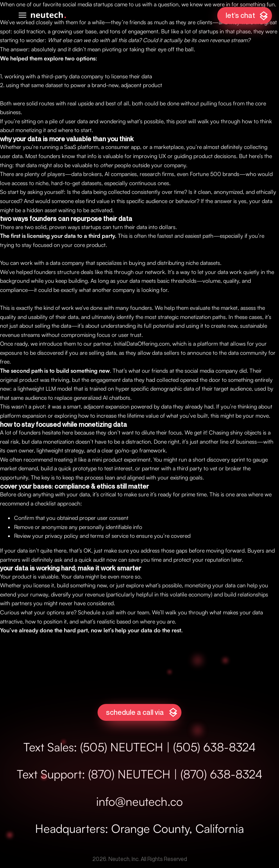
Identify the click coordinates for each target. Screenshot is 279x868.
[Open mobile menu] (22, 15)
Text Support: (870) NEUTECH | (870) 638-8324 (140, 774)
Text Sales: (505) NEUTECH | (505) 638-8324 (140, 747)
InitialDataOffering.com (142, 344)
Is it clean (200, 192)
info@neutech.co (139, 801)
